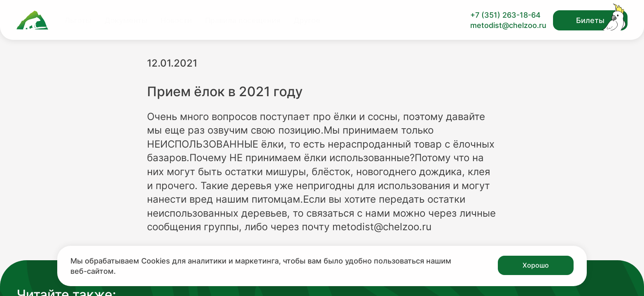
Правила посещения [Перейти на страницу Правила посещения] (243, 20)
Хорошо (536, 265)
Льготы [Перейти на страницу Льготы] (78, 20)
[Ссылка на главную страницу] (32, 20)
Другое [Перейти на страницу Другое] (307, 20)
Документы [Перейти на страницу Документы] (126, 20)
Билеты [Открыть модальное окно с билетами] (590, 20)
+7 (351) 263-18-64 (505, 15)
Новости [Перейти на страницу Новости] (176, 20)
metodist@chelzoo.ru (508, 25)
